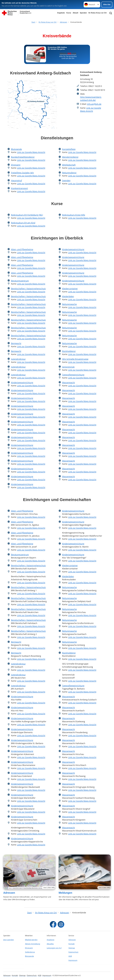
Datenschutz (73, 952)
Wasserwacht (68, 382)
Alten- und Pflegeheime (22, 249)
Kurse (69, 13)
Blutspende (16, 149)
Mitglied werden (31, 940)
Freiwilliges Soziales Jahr (22, 173)
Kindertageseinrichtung (22, 382)
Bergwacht (16, 343)
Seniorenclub (68, 367)
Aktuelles (50, 944)
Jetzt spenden (9, 940)
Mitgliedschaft (69, 165)
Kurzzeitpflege (69, 149)
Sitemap (72, 948)
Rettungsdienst (69, 173)
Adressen (9, 893)
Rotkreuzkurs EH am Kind (23, 223)
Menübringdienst (70, 157)
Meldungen (65, 893)
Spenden (83, 13)
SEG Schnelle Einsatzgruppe (75, 359)
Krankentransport (19, 188)
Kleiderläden (68, 296)
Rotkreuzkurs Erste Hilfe (74, 215)
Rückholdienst (69, 351)
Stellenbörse (30, 952)
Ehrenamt (16, 165)
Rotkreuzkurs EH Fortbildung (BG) (27, 215)
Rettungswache (69, 304)
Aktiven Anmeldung (33, 944)
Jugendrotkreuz (18, 359)
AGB (70, 956)
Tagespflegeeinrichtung (73, 375)
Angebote (61, 13)
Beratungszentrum (20, 281)
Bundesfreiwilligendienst (23, 157)
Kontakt (72, 944)
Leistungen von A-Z (54, 948)
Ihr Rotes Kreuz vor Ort (98, 13)
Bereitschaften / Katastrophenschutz (28, 289)
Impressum (73, 960)
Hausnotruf (16, 180)
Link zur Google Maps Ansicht (31, 152)
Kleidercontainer (70, 289)
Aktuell (75, 13)
